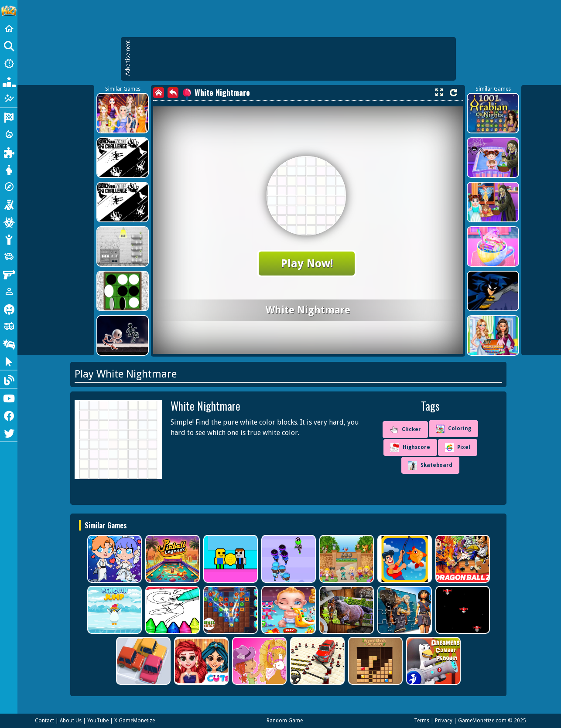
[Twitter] (9, 432)
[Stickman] (9, 239)
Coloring (453, 429)
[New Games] (9, 64)
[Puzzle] (9, 152)
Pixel (458, 448)
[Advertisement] (293, 59)
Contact (44, 721)
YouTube (98, 721)
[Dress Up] (9, 169)
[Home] (9, 29)
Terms (422, 721)
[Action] (9, 134)
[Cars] (9, 256)
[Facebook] (9, 415)
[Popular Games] (9, 81)
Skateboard (430, 466)
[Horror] (9, 309)
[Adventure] (9, 187)
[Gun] (9, 274)
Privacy (444, 721)
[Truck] (9, 326)
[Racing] (9, 117)
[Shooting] (9, 204)
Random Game (285, 721)
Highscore (410, 448)
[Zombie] (9, 221)
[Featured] (9, 99)
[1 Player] (9, 291)
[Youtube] (9, 398)
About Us (71, 721)
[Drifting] (9, 344)
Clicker (405, 430)
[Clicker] (9, 361)
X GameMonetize (135, 721)
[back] (173, 93)
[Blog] (9, 379)
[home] (159, 93)
